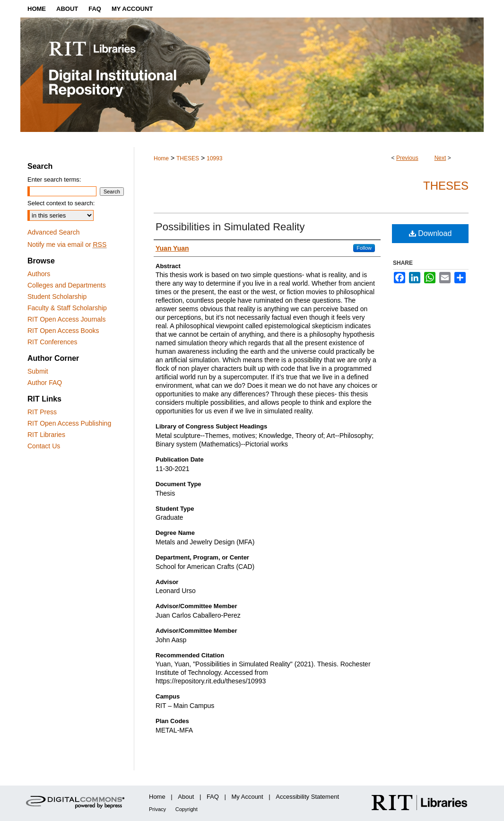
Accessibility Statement (307, 797)
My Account (248, 797)
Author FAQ (45, 383)
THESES (188, 158)
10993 (214, 158)
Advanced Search (54, 232)
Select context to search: (61, 203)
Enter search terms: (54, 179)
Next (440, 158)
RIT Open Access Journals (66, 319)
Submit (38, 371)
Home (161, 158)
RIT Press (42, 412)
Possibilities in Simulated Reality (230, 227)
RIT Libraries (46, 435)
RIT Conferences (52, 342)
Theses (446, 186)
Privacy (157, 809)
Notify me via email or (67, 245)
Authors (39, 274)
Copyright (187, 809)
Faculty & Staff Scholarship (67, 308)
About (186, 797)
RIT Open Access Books (63, 331)
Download (430, 233)
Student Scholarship (57, 297)
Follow (364, 248)
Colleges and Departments (67, 285)
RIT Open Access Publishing (69, 423)
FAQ (213, 797)
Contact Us (44, 446)
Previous (407, 158)
